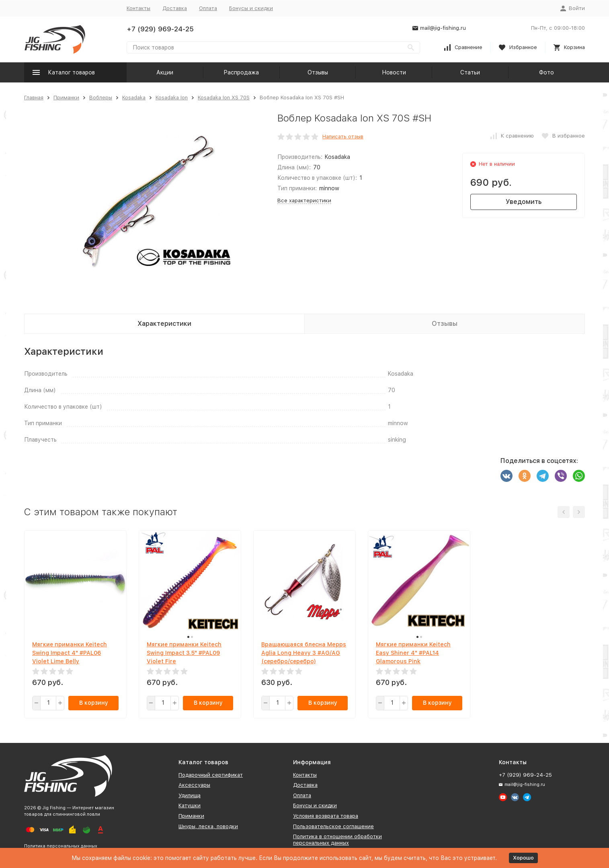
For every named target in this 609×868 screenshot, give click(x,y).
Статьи (470, 72)
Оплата (208, 8)
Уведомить (524, 202)
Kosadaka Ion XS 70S (224, 98)
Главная (34, 98)
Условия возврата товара (326, 816)
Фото (546, 72)
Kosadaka (134, 98)
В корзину (94, 703)
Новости (394, 72)
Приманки (66, 98)
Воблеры (101, 98)
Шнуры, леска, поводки (208, 826)
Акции (165, 72)
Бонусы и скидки (251, 8)
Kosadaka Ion (172, 98)
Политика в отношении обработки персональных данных (337, 840)
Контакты (138, 8)
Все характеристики (304, 201)
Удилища (190, 795)
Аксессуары (194, 785)
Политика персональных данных (61, 846)
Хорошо (523, 858)
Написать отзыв (343, 137)
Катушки (190, 805)
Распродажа (241, 72)
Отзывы (318, 72)
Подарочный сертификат (211, 775)
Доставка (175, 8)
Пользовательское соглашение (333, 826)
